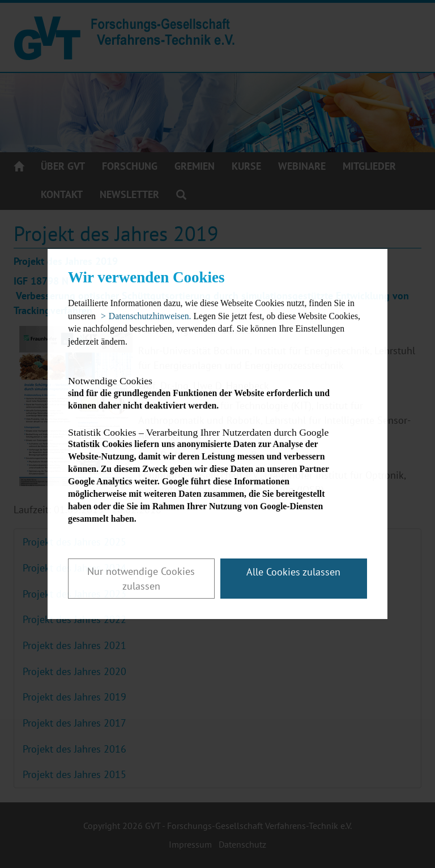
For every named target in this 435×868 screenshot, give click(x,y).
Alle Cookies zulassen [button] (293, 572)
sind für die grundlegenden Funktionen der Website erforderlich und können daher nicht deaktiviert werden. (208, 393)
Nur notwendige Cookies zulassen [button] (141, 579)
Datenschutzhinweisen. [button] (150, 316)
